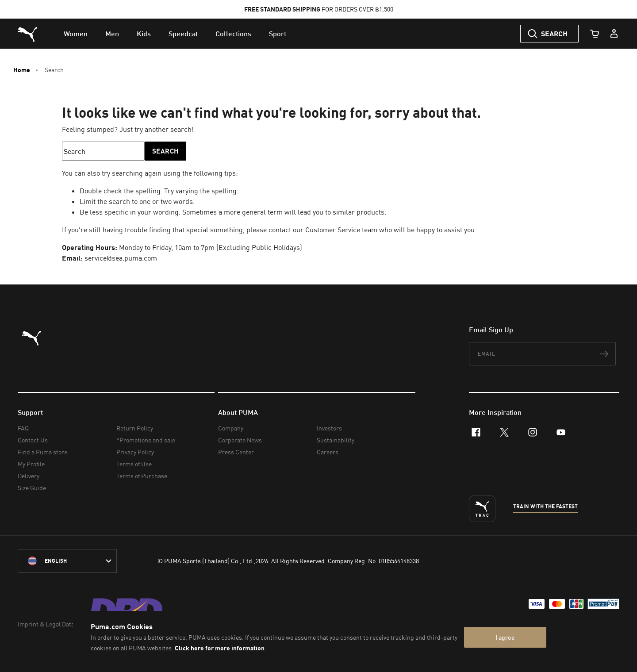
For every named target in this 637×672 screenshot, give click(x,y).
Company (231, 428)
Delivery (29, 476)
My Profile (31, 464)
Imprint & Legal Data (46, 624)
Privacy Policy (135, 452)
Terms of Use (134, 464)
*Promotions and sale (146, 440)
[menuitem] (76, 34)
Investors (329, 428)
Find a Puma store (42, 452)
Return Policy (135, 428)
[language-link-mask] (67, 561)
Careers (328, 452)
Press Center (236, 452)
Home (22, 70)
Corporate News (240, 440)
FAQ (23, 428)
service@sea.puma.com (121, 258)
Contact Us (33, 440)
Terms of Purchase (142, 476)
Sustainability (336, 440)
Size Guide (32, 488)
